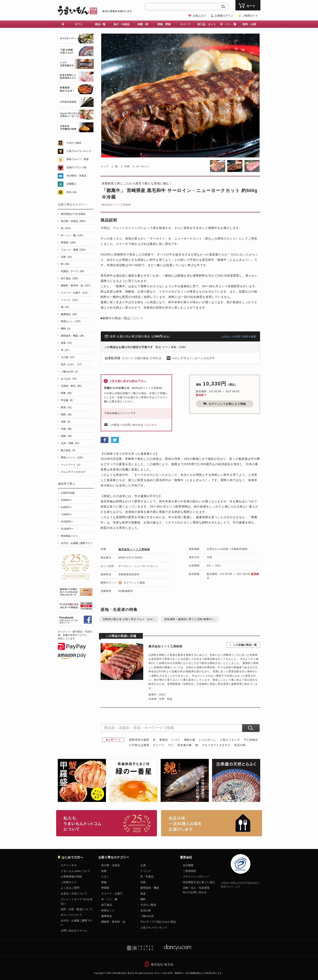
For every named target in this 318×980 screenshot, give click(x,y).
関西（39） (67, 415)
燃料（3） (66, 329)
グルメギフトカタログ (216, 745)
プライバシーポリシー (196, 877)
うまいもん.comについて (76, 871)
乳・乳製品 (147, 877)
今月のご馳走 (74, 143)
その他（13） (68, 357)
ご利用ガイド (250, 16)
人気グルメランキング (79, 151)
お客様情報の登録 (71, 877)
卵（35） (66, 264)
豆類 (143, 882)
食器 (143, 894)
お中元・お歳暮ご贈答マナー (77, 543)
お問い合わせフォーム (74, 931)
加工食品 (107, 905)
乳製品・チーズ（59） (73, 271)
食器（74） (67, 343)
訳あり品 (72, 192)
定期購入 (72, 184)
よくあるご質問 (70, 888)
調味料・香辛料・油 (113, 922)
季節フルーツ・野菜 (78, 159)
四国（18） (67, 436)
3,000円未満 (68, 493)
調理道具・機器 (150, 888)
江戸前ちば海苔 (139, 745)
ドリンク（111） (70, 300)
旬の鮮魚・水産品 (76, 176)
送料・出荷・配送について (77, 909)
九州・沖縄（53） (71, 443)
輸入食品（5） (69, 450)
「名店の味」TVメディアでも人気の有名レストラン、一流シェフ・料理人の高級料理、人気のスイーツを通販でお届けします (212, 823)
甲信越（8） (68, 400)
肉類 (104, 871)
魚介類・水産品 (111, 865)
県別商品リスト (69, 536)
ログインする (69, 865)
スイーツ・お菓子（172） (75, 293)
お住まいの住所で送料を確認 (239, 337)
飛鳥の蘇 (190, 740)
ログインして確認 (134, 583)
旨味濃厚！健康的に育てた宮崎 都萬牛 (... (190, 619)
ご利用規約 (189, 871)
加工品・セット (207, 24)
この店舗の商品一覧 (245, 645)
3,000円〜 (66, 500)
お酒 (143, 865)
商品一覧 (100, 24)
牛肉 (127, 166)
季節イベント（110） (73, 458)
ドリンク (146, 871)
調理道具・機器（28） (73, 336)
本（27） (66, 350)
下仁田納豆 (251, 740)
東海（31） (67, 407)
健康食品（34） (70, 314)
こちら (135, 318)
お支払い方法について (74, 894)
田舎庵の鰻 (185, 745)
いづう (176, 740)
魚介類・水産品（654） (74, 221)
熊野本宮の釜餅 (139, 740)
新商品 (164, 740)
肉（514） (67, 228)
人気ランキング (230, 740)
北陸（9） (66, 422)
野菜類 (105, 888)
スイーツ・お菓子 (112, 894)
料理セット (108, 910)
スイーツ (185, 24)
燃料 (143, 899)
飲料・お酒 (249, 24)
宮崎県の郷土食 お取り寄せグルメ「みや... (129, 619)
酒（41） (66, 307)
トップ (105, 166)
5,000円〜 (66, 507)
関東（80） (67, 393)
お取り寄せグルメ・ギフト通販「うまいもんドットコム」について (107, 823)
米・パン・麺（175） (73, 235)
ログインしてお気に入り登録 (225, 404)
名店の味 (240, 745)
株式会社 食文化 (162, 964)
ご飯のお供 (147, 916)
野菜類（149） (69, 243)
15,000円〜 (67, 529)
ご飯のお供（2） (70, 372)
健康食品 (107, 916)
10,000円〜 (67, 522)
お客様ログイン (224, 16)
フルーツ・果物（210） (74, 250)
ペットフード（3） (71, 465)
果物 (104, 882)
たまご (105, 877)
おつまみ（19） (70, 379)
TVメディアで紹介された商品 (158, 922)
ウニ (171, 745)
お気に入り (199, 16)
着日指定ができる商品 (73, 214)
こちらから (150, 425)
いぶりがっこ (208, 740)
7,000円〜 (66, 514)
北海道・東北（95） (72, 386)
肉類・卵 (143, 24)
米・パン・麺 (228, 24)
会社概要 (188, 865)
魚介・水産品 (122, 24)
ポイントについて (71, 915)
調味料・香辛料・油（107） (76, 286)
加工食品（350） (70, 278)
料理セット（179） (72, 321)
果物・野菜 (164, 24)
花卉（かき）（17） (72, 364)
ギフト (79, 24)
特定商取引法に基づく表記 (199, 882)
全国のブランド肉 (76, 167)
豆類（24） (67, 257)
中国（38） (67, 429)
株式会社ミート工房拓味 (116, 205)
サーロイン (143, 166)
